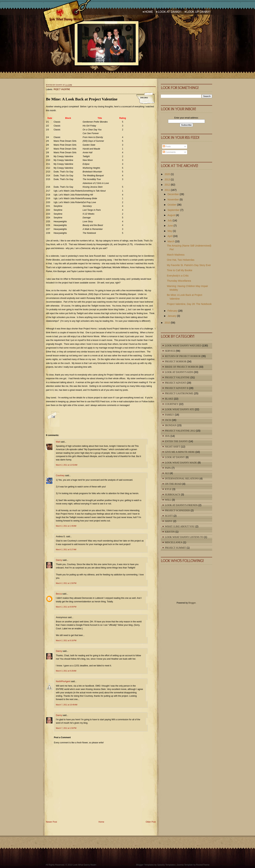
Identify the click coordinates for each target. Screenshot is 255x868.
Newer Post (52, 822)
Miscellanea (174, 542)
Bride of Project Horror (182, 367)
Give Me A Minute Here (180, 452)
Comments (169, 152)
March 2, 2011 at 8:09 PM (66, 607)
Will (168, 500)
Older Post (151, 822)
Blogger (192, 603)
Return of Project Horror (183, 356)
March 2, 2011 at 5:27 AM (66, 550)
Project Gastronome (179, 393)
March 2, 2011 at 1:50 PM (66, 583)
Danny (59, 560)
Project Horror (176, 362)
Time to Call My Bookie (179, 270)
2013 (167, 179)
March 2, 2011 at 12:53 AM (67, 465)
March (171, 241)
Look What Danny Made (181, 463)
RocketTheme (203, 865)
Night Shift (173, 447)
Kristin (170, 532)
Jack (168, 420)
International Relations (182, 479)
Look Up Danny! (199, 12)
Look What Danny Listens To (184, 537)
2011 (167, 190)
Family (170, 415)
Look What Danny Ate (180, 409)
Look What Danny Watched (183, 346)
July (170, 220)
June (170, 226)
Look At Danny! (170, 12)
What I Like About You (180, 526)
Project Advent (176, 383)
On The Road (173, 484)
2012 (167, 185)
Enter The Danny (177, 441)
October (172, 205)
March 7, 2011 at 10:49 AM (67, 705)
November (173, 200)
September (174, 210)
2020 (167, 174)
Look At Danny (175, 457)
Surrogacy (173, 495)
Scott (169, 516)
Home (149, 12)
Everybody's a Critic (178, 276)
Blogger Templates (145, 865)
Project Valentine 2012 (180, 431)
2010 (167, 323)
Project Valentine (62, 89)
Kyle (168, 489)
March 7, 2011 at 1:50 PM (66, 728)
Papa (168, 468)
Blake (169, 399)
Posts (167, 146)
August (171, 215)
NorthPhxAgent (63, 681)
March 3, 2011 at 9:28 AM (66, 671)
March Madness (176, 255)
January (172, 316)
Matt (58, 442)
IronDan (171, 425)
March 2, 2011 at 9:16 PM (66, 641)
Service (170, 351)
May (170, 231)
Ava (167, 436)
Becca (59, 594)
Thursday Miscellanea (179, 281)
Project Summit (175, 548)
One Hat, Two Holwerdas (181, 260)
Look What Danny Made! (65, 19)
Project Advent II (177, 388)
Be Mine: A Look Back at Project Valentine (82, 99)
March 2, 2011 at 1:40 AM (66, 526)
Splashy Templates (166, 865)
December (173, 194)
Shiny (169, 521)
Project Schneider (178, 511)
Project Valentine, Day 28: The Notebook (189, 304)
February (172, 311)
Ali (167, 473)
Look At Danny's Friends (181, 505)
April (170, 236)
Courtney (60, 476)
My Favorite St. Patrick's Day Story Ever (189, 265)
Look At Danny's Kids (179, 372)
